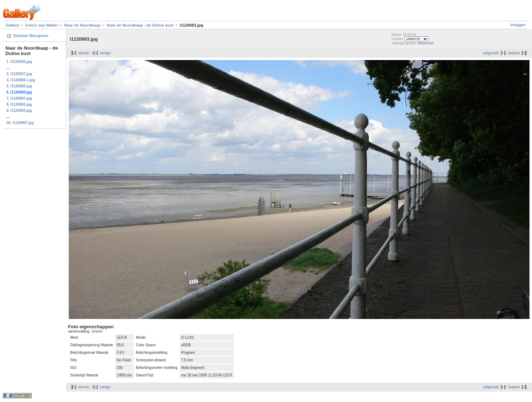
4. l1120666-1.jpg (21, 80)
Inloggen (518, 25)
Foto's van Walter (42, 25)
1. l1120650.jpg (19, 62)
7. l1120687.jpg (19, 98)
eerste (84, 53)
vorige (105, 53)
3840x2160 (426, 43)
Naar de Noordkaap (82, 25)
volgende (491, 53)
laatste (514, 53)
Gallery (12, 25)
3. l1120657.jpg (19, 74)
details (97, 331)
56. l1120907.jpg (20, 123)
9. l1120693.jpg (19, 111)
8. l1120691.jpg (19, 104)
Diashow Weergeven (31, 36)
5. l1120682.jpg (19, 86)
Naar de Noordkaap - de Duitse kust (140, 25)
